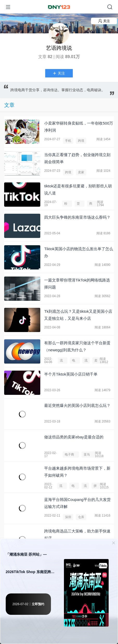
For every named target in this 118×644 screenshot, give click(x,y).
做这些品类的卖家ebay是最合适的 (74, 437)
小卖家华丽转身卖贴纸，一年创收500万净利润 (79, 127)
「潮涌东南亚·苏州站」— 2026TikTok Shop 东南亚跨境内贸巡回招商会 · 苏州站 (30, 566)
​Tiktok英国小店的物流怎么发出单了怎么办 (78, 252)
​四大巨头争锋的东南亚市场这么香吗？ (77, 217)
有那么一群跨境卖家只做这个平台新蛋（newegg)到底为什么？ (77, 346)
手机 (68, 141)
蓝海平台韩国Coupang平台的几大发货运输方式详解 (77, 503)
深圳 (68, 517)
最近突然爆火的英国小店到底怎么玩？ (77, 405)
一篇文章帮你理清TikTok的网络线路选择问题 (77, 284)
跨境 (81, 141)
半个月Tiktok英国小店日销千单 (71, 374)
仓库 (81, 517)
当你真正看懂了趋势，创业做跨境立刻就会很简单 (77, 158)
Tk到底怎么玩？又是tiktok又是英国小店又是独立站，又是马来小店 (78, 315)
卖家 (81, 172)
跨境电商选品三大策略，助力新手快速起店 (77, 535)
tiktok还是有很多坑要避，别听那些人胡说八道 (78, 189)
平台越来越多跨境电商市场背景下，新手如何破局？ (77, 472)
